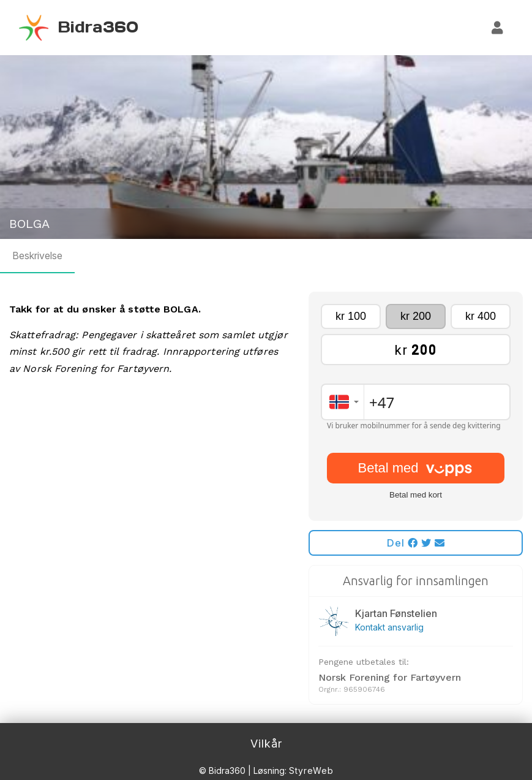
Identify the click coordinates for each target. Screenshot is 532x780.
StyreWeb (311, 771)
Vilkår (266, 744)
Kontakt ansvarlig (389, 627)
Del (416, 543)
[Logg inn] (498, 28)
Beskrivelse (37, 256)
